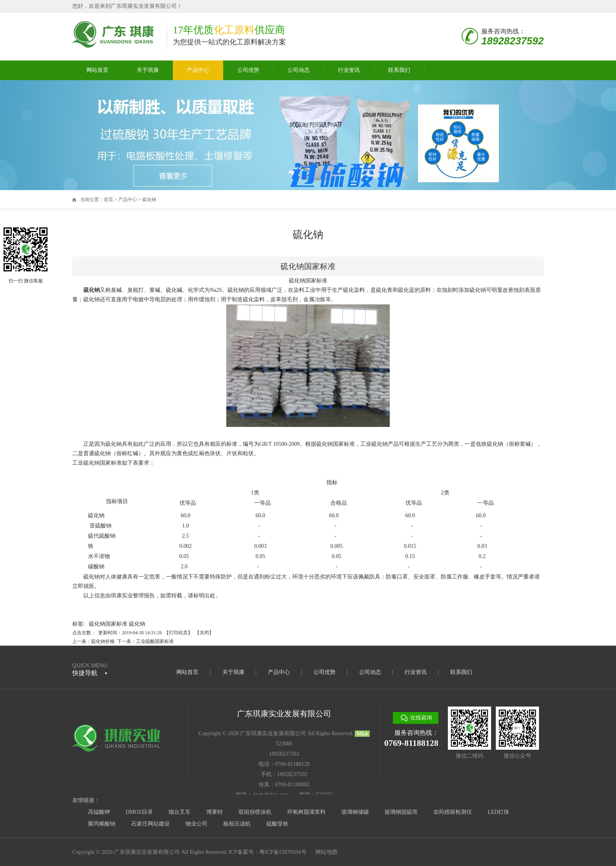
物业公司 (196, 824)
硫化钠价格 (103, 641)
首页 (108, 200)
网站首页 (97, 70)
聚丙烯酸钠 (102, 824)
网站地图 (326, 852)
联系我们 (399, 70)
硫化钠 (149, 200)
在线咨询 (421, 718)
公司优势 (248, 70)
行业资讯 (349, 70)
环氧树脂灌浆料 (306, 812)
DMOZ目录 (139, 812)
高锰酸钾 (99, 812)
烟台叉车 (180, 812)
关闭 (204, 633)
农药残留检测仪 (453, 812)
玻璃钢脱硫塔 (401, 812)
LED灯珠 (498, 812)
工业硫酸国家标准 (155, 641)
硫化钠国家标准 (108, 624)
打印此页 (178, 633)
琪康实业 (122, 596)
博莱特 (214, 812)
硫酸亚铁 (277, 824)
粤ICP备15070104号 (283, 852)
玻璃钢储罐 (355, 812)
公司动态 (299, 70)
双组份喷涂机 (255, 812)
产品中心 (198, 70)
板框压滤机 (237, 824)
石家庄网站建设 (150, 824)
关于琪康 (148, 70)
